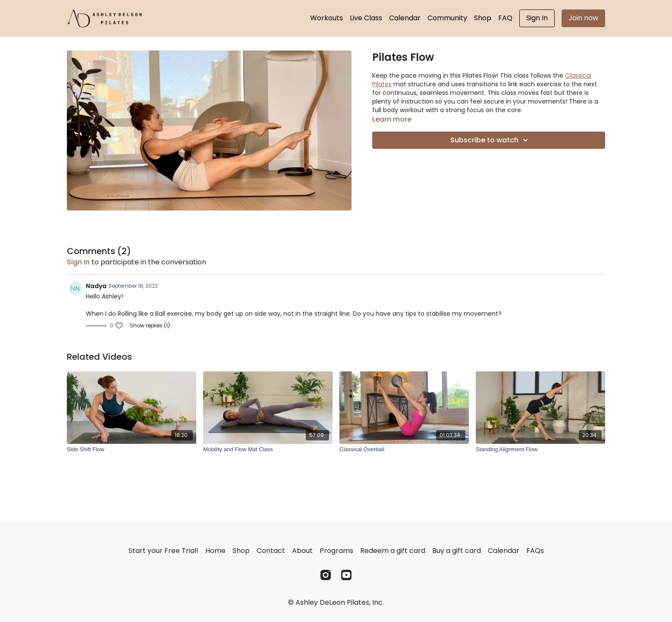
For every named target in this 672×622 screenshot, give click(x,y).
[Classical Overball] (404, 449)
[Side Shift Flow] (132, 449)
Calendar (405, 18)
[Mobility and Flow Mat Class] (268, 449)
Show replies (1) (150, 326)
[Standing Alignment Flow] (540, 449)
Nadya (96, 286)
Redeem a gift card (393, 551)
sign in (78, 262)
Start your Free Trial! (163, 551)
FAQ (505, 18)
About (302, 551)
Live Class (366, 18)
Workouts (327, 18)
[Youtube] (346, 575)
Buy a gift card (457, 551)
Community (447, 18)
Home (215, 551)
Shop (483, 18)
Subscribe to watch (490, 140)
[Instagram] (326, 575)
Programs (336, 551)
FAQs (535, 551)
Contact (271, 551)
